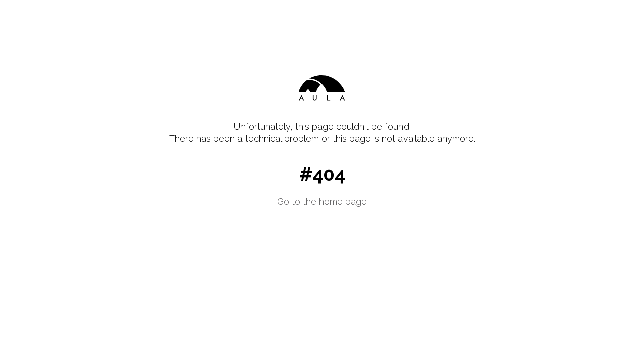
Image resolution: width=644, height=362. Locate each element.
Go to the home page (322, 201)
